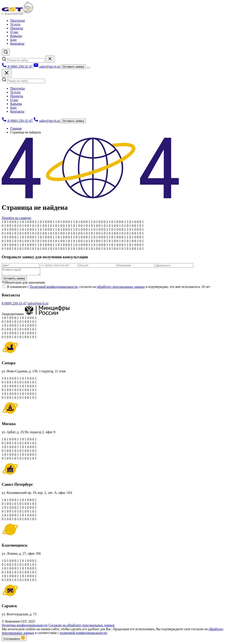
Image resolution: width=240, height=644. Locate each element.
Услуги (15, 24)
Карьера (16, 36)
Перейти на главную (16, 218)
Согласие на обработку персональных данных (82, 626)
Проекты (17, 28)
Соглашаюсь (14, 639)
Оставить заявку (73, 67)
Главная (16, 128)
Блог (14, 40)
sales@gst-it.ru (38, 305)
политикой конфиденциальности (83, 634)
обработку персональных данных (121, 288)
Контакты (17, 44)
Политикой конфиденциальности (54, 288)
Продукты (18, 21)
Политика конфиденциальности (25, 626)
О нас (14, 32)
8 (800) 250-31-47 (14, 305)
